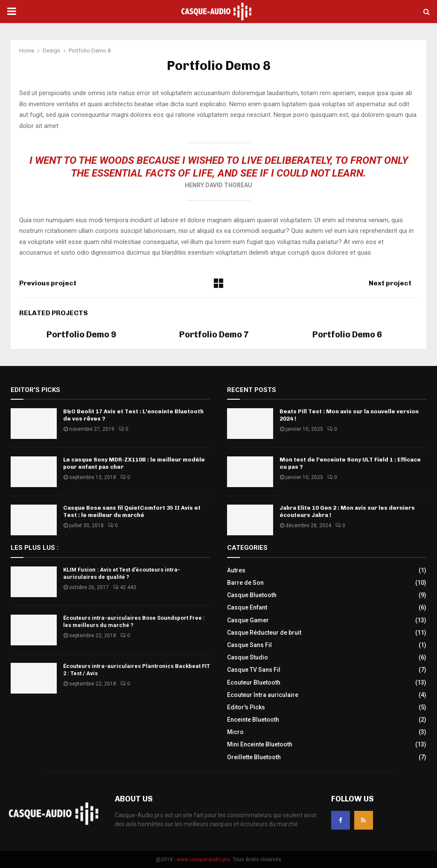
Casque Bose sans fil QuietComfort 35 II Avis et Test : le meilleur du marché (132, 511)
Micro (235, 732)
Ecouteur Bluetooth (254, 682)
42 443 (125, 587)
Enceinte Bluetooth (253, 720)
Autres (236, 570)
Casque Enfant (247, 607)
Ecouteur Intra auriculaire (263, 695)
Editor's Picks (246, 707)
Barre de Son (245, 583)
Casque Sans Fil (249, 645)
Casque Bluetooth (252, 595)
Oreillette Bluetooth (254, 757)
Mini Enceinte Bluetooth (260, 744)
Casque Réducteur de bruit (264, 633)
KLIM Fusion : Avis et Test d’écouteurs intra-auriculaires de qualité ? (122, 573)
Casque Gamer (248, 620)
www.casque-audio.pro (203, 859)
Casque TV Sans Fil (254, 670)
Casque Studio (248, 657)
